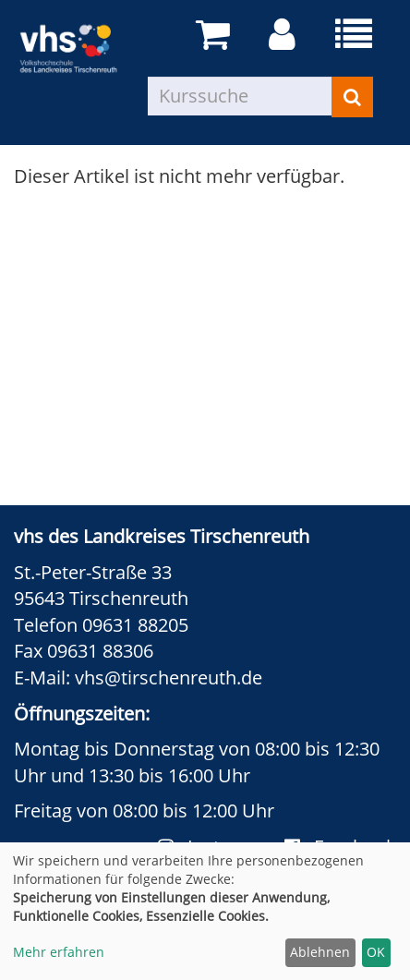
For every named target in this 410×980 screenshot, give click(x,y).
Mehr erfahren (59, 952)
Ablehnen (320, 952)
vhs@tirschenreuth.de (169, 678)
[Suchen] (352, 97)
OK (376, 952)
